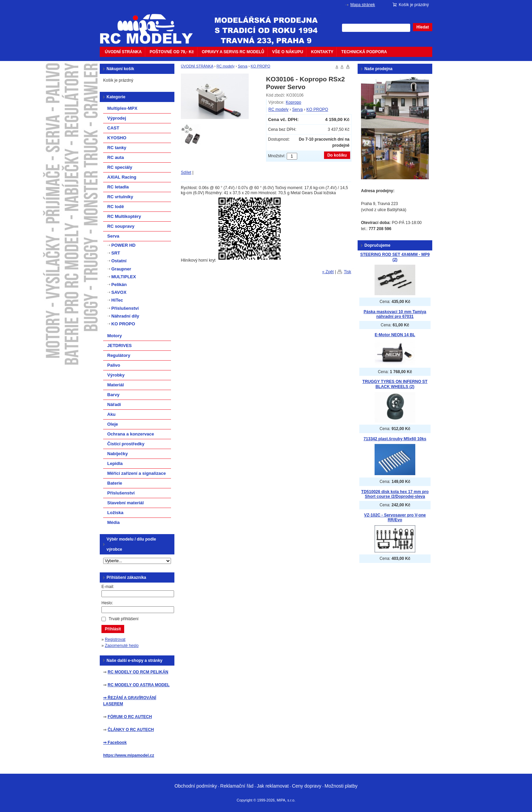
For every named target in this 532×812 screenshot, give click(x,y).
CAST (113, 128)
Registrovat (115, 640)
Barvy (113, 395)
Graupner (121, 269)
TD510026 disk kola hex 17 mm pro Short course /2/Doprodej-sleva (395, 494)
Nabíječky (118, 454)
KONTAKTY (322, 52)
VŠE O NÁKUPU (288, 52)
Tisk (347, 272)
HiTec (117, 300)
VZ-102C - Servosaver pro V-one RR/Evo (395, 518)
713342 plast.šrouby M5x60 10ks (395, 439)
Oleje (113, 424)
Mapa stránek (363, 5)
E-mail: (108, 587)
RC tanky (117, 148)
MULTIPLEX (124, 277)
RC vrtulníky (120, 197)
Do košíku (337, 155)
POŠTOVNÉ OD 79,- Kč (172, 52)
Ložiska (115, 513)
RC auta (116, 157)
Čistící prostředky (126, 444)
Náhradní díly (125, 316)
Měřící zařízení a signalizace (137, 473)
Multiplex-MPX (122, 108)
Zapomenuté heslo (122, 646)
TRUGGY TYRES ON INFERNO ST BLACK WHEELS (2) (395, 384)
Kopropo (293, 102)
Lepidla (115, 463)
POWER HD (123, 245)
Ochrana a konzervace (131, 434)
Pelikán (119, 285)
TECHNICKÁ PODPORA (364, 52)
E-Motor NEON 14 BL (395, 335)
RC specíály (120, 167)
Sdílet (186, 172)
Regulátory (119, 355)
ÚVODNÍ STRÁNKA (123, 52)
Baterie (115, 483)
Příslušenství (125, 308)
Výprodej (117, 118)
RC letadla (118, 187)
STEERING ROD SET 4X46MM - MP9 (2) (395, 257)
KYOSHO (117, 138)
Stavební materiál (126, 503)
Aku (111, 414)
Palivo (114, 365)
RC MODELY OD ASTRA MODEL (138, 685)
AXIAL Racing (122, 177)
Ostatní (119, 261)
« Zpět (328, 272)
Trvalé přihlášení (123, 619)
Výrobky (116, 375)
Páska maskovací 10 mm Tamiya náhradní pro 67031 (395, 314)
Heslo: (107, 603)
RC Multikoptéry (124, 216)
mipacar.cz (151, 25)
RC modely (225, 66)
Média (113, 522)
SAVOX (119, 292)
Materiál (116, 385)
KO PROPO (261, 66)
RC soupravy (121, 226)
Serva (243, 66)
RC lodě (116, 207)
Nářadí (114, 404)
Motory (115, 336)
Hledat (423, 27)
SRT (116, 253)
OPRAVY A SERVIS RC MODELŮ (233, 52)
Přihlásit (113, 629)
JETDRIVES (119, 346)
